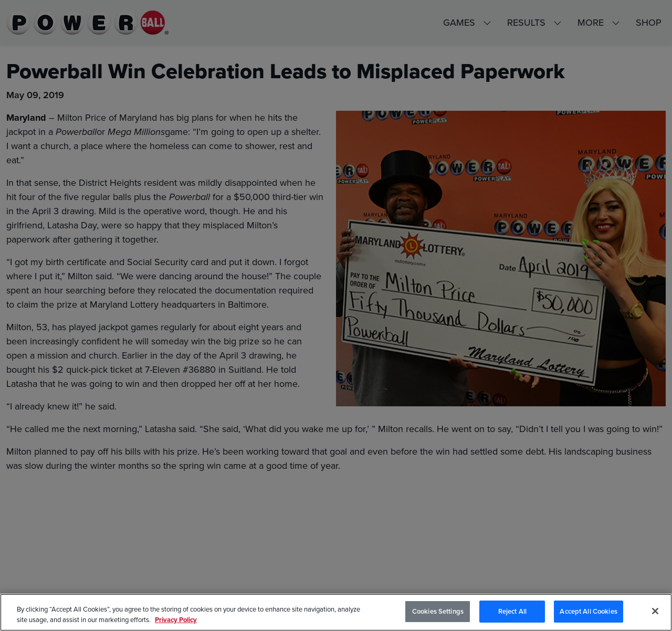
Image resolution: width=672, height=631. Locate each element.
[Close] (655, 611)
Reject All (512, 611)
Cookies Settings (438, 611)
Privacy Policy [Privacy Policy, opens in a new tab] (176, 620)
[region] (336, 612)
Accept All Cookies (588, 611)
